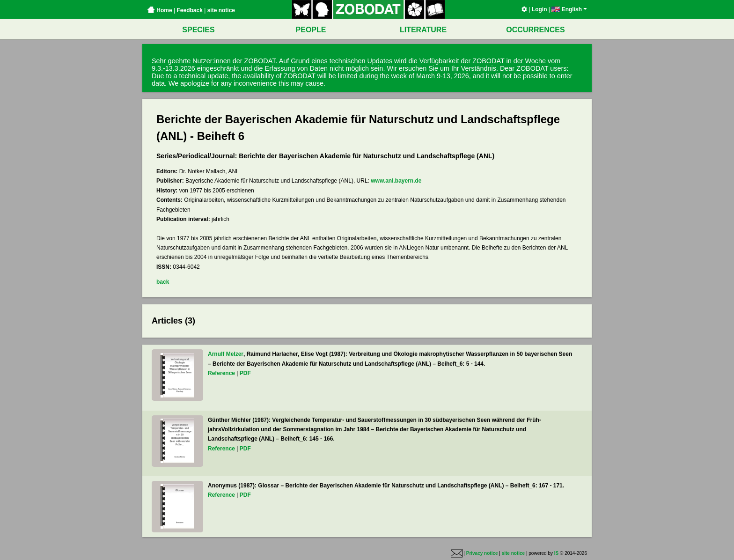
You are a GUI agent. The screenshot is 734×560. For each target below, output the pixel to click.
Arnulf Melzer (226, 354)
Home (160, 10)
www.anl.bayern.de (396, 181)
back (163, 282)
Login (539, 9)
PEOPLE (311, 30)
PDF (245, 373)
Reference (221, 373)
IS (556, 553)
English (569, 9)
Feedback (189, 10)
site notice (221, 10)
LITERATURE (423, 30)
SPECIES (198, 30)
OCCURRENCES (535, 30)
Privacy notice (482, 553)
